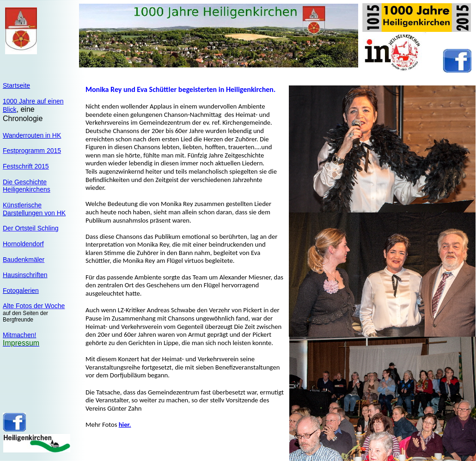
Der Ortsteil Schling (31, 228)
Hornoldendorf (23, 244)
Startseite (16, 85)
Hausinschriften (25, 275)
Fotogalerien (21, 291)
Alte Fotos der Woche (34, 306)
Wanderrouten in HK (32, 135)
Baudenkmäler (24, 260)
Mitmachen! (19, 335)
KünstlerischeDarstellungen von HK (34, 209)
